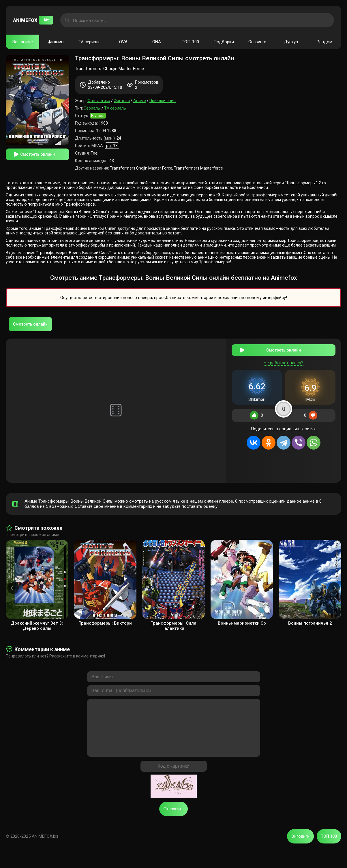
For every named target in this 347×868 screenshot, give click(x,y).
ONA (157, 42)
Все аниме (23, 42)
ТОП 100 (329, 848)
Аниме (140, 101)
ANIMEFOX (33, 20)
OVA (123, 42)
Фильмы (56, 42)
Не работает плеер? (284, 363)
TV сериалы (90, 42)
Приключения (163, 101)
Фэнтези (122, 101)
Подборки (224, 42)
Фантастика (99, 101)
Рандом (325, 42)
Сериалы (92, 108)
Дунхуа (291, 42)
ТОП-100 (190, 42)
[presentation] (13, 588)
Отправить (173, 820)
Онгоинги (257, 42)
